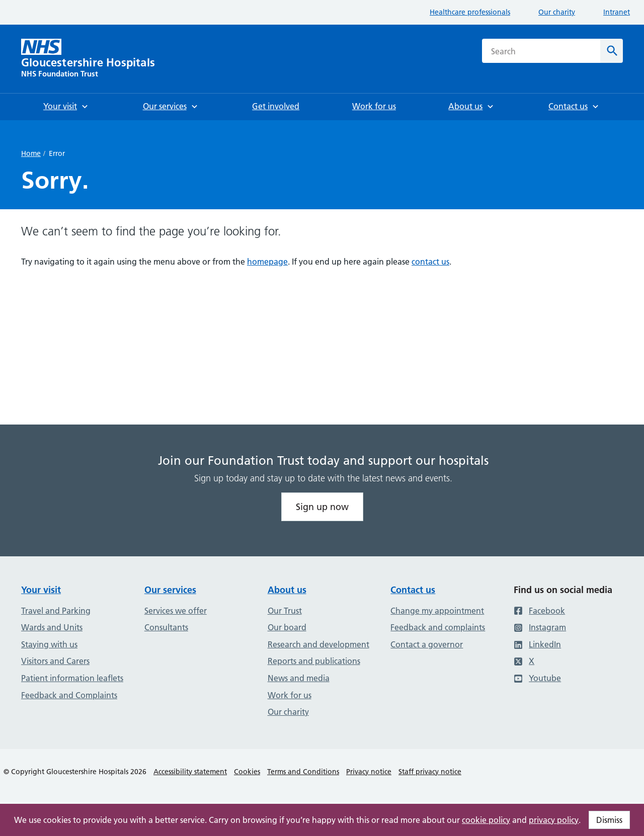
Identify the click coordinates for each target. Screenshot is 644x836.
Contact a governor (427, 644)
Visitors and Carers (55, 661)
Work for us (290, 695)
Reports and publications (314, 661)
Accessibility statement (190, 772)
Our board (287, 627)
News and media (299, 678)
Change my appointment (437, 611)
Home (31, 153)
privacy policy (554, 820)
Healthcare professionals (470, 12)
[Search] (612, 51)
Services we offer (176, 611)
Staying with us (49, 644)
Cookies (247, 772)
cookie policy (486, 820)
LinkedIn (537, 644)
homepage (267, 262)
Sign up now (322, 507)
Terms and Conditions (303, 772)
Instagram (540, 627)
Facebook (539, 611)
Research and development (318, 644)
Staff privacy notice (430, 772)
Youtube (537, 678)
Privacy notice (369, 772)
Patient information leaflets (72, 678)
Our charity (557, 12)
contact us (430, 262)
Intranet (617, 12)
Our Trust (285, 611)
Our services (170, 590)
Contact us (413, 590)
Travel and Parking (56, 611)
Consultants (166, 627)
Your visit (41, 590)
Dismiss (609, 820)
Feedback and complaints (438, 627)
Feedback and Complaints (69, 695)
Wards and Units (52, 627)
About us (287, 590)
